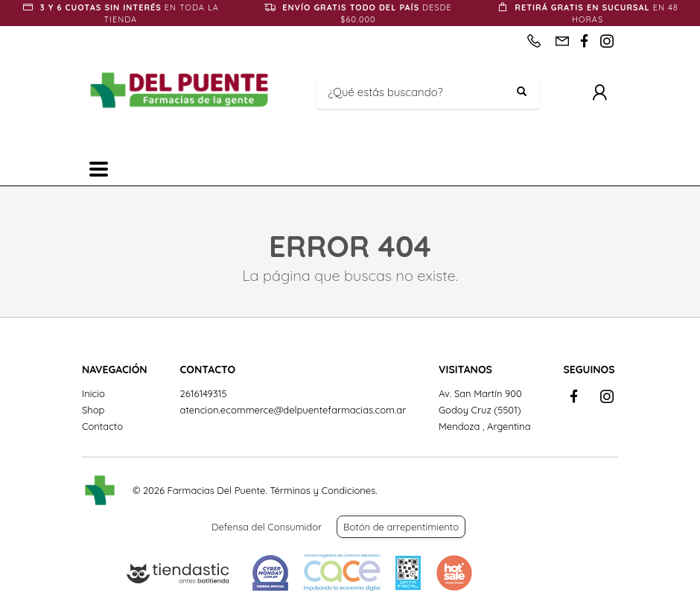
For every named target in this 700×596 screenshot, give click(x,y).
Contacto (102, 426)
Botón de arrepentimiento (401, 527)
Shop (93, 410)
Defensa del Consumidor (267, 527)
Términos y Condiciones (322, 490)
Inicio (93, 393)
